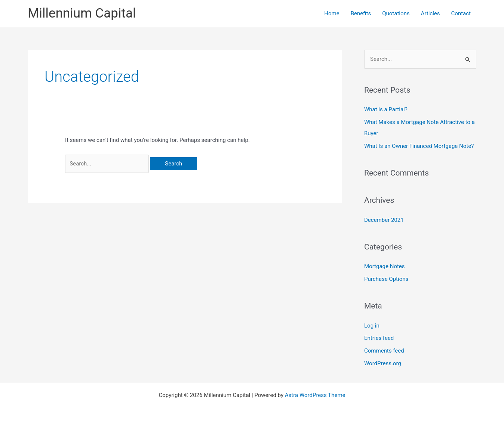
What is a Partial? (386, 109)
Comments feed (384, 351)
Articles (431, 13)
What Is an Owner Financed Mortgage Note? (419, 146)
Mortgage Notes (385, 266)
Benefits (361, 13)
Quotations (396, 13)
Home (332, 13)
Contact (461, 13)
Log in (372, 326)
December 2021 (384, 220)
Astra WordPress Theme (315, 395)
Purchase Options (386, 279)
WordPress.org (383, 363)
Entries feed (379, 338)
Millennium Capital (82, 13)
